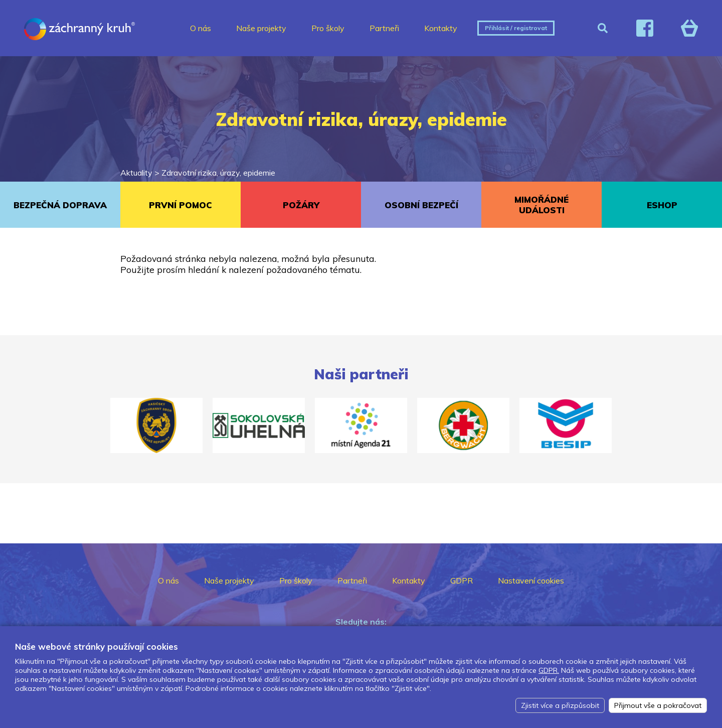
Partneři (384, 28)
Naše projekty (261, 28)
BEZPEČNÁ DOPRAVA (60, 205)
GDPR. (549, 670)
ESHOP (662, 205)
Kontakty (441, 28)
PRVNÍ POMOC (180, 205)
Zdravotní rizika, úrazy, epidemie (218, 173)
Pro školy (328, 28)
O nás (201, 28)
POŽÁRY (301, 205)
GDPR (462, 580)
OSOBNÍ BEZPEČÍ (421, 205)
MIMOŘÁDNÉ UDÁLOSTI (541, 205)
